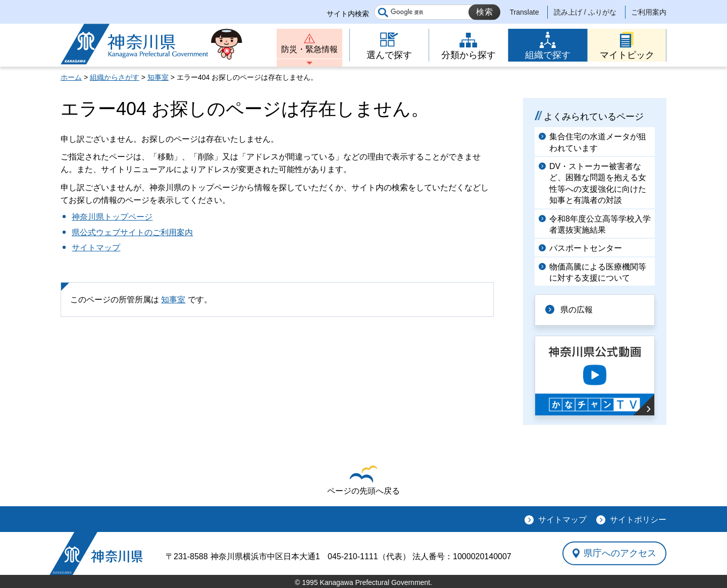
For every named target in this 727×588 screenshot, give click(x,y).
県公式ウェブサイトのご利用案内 (132, 232)
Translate (525, 12)
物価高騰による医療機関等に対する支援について (598, 272)
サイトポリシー (638, 520)
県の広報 (577, 310)
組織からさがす (115, 77)
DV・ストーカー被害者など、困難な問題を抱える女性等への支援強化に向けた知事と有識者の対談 (598, 183)
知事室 (158, 77)
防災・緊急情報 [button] (309, 49)
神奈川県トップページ (112, 217)
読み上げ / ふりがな (585, 12)
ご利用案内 (649, 12)
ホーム (71, 77)
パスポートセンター (586, 248)
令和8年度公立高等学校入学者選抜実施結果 (600, 224)
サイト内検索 (348, 14)
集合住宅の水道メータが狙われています (598, 142)
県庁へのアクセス (620, 553)
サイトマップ (96, 248)
